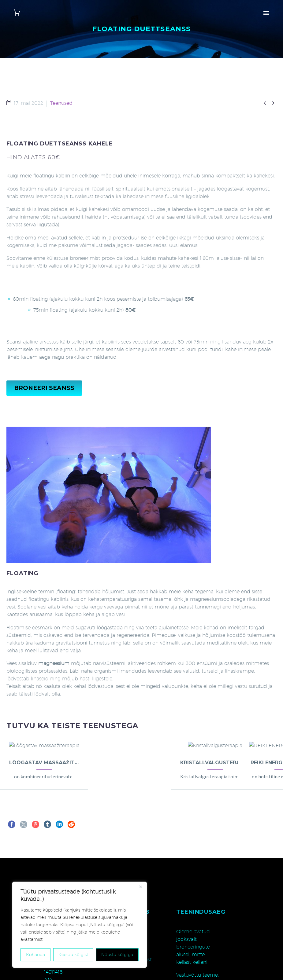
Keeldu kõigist (73, 955)
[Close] (140, 887)
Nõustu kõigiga (117, 955)
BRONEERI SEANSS (44, 388)
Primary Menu (266, 13)
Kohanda (35, 955)
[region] (80, 925)
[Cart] (17, 13)
